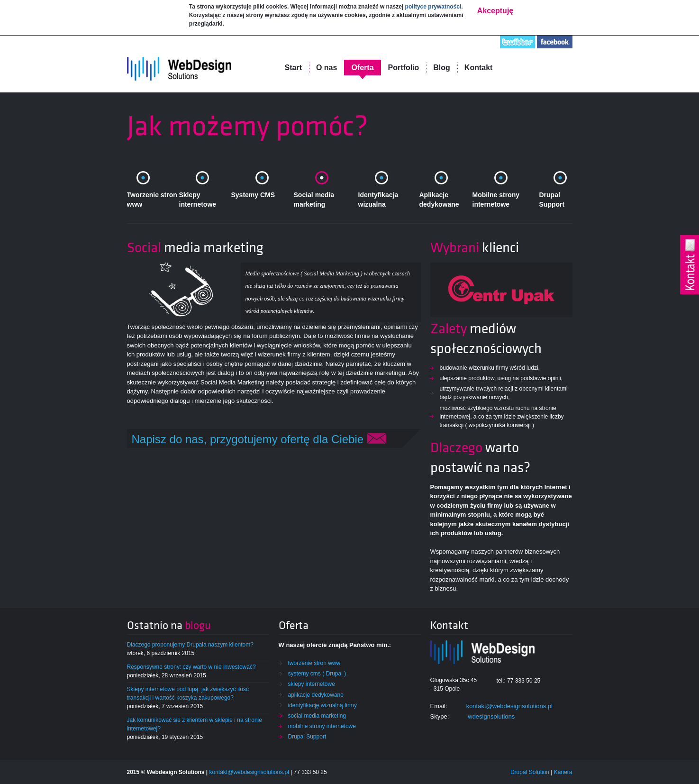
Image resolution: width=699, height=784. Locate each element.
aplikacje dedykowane (316, 695)
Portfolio (404, 68)
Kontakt (479, 68)
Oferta (362, 68)
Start (293, 68)
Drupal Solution (530, 772)
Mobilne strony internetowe (496, 200)
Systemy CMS (253, 195)
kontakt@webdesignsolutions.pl (509, 706)
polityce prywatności (433, 6)
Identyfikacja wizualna (378, 200)
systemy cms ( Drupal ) (317, 674)
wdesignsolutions (491, 716)
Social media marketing (314, 200)
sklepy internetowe (312, 684)
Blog (442, 68)
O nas (327, 68)
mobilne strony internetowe (322, 726)
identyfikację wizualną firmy (322, 705)
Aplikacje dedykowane (439, 200)
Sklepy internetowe (198, 200)
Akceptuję (495, 10)
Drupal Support (552, 200)
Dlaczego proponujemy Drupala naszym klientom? (190, 645)
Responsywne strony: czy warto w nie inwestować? (191, 667)
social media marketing (317, 716)
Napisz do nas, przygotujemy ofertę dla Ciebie (259, 439)
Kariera (563, 772)
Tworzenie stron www (152, 200)
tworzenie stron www (314, 663)
